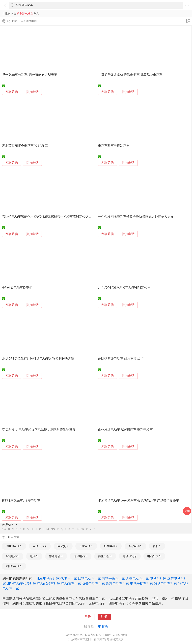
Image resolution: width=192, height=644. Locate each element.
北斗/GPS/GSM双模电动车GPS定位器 (124, 288)
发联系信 (12, 92)
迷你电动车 (81, 556)
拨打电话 (32, 92)
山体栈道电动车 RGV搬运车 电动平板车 (125, 430)
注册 (104, 617)
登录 (88, 617)
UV (78, 529)
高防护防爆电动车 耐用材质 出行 (121, 359)
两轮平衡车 (105, 556)
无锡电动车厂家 (137, 578)
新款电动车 (135, 546)
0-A (4, 529)
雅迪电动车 (56, 556)
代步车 (157, 546)
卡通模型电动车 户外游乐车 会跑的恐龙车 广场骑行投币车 (139, 501)
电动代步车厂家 (49, 583)
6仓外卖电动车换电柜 (17, 288)
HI (32, 529)
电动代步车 (40, 546)
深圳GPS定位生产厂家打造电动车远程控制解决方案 (38, 359)
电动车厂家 (158, 578)
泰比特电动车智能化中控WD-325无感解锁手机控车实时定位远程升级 (50, 217)
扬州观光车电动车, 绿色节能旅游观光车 (30, 75)
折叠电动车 (111, 546)
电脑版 (103, 626)
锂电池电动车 (14, 546)
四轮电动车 (13, 556)
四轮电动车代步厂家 (22, 583)
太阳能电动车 (14, 566)
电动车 (34, 556)
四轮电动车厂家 (89, 578)
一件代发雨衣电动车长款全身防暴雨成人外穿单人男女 (136, 217)
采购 (187, 511)
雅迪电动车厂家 (166, 583)
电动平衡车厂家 (142, 583)
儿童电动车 (86, 546)
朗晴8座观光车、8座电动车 (21, 501)
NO (53, 529)
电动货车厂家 (71, 583)
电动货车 (63, 546)
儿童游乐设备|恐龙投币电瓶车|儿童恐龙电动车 (130, 75)
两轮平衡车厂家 (113, 578)
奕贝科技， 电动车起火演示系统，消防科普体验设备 (39, 430)
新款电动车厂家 (118, 583)
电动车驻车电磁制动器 (114, 146)
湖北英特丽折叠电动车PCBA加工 (25, 146)
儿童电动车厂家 (48, 578)
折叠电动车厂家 (94, 583)
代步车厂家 (69, 578)
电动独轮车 (130, 556)
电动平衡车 (154, 556)
